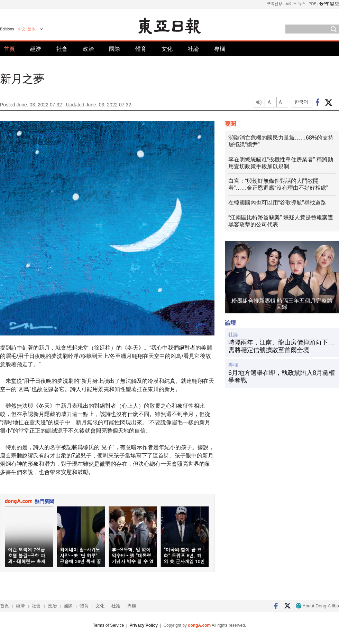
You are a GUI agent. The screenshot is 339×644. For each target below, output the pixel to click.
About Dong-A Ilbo (317, 606)
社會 (62, 49)
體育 (141, 49)
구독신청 (275, 4)
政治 (88, 49)
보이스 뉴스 (296, 4)
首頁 (9, 49)
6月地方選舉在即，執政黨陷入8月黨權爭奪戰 (282, 377)
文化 (167, 49)
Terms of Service (108, 625)
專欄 (220, 49)
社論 (193, 49)
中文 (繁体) (27, 29)
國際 (114, 49)
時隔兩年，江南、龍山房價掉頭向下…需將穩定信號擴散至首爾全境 (281, 346)
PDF (312, 4)
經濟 (36, 49)
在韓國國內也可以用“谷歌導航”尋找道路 (277, 203)
